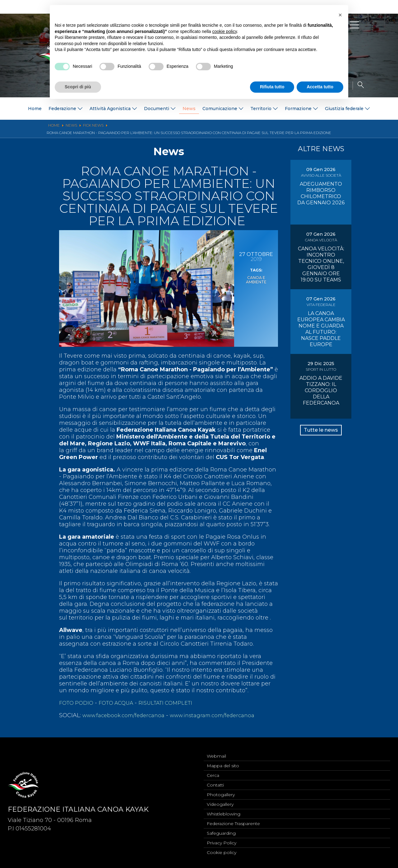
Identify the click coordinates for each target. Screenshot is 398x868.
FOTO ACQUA (121, 703)
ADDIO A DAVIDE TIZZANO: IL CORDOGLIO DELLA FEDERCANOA (321, 390)
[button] (340, 15)
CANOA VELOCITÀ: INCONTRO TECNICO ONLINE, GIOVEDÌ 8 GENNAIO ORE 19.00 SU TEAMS (321, 264)
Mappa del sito (223, 760)
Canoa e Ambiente (256, 279)
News (189, 109)
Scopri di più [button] (78, 87)
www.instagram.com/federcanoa (222, 715)
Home (35, 109)
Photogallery (221, 791)
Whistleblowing (224, 811)
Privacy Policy (222, 842)
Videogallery (220, 801)
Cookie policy (222, 852)
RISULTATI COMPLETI (175, 703)
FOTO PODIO (78, 703)
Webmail (216, 750)
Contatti (215, 780)
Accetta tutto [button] (320, 87)
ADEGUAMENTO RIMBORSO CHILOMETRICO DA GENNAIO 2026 (321, 193)
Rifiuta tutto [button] (272, 87)
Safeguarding (221, 832)
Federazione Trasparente (233, 821)
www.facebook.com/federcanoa (127, 715)
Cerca (213, 770)
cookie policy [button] (225, 31)
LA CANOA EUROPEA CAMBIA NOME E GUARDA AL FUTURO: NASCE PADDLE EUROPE (321, 329)
